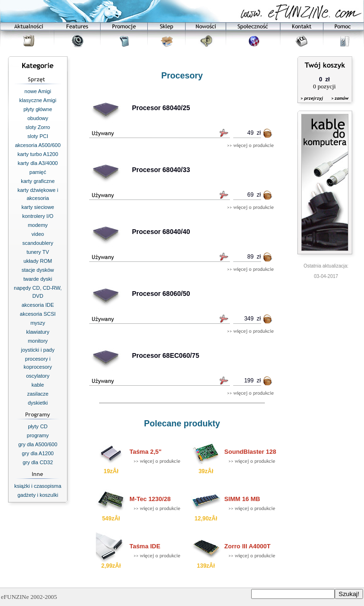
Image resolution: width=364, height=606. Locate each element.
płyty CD (38, 426)
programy (38, 435)
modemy (38, 225)
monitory (38, 341)
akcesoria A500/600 (38, 145)
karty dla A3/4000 (38, 163)
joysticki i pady (38, 350)
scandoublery (38, 243)
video (38, 234)
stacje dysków (38, 270)
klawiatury (38, 332)
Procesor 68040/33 (161, 170)
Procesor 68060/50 (161, 294)
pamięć (38, 172)
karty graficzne (38, 181)
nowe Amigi (38, 91)
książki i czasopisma (38, 486)
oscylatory (38, 376)
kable (38, 385)
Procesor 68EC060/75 (166, 355)
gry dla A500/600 (38, 444)
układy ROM (38, 261)
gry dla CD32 (38, 462)
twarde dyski (38, 279)
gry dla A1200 (38, 453)
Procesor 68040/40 (161, 232)
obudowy (38, 118)
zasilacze (38, 394)
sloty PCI (38, 136)
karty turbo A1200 (38, 154)
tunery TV (38, 252)
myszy (38, 323)
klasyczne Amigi (38, 100)
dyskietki (38, 403)
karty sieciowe (38, 207)
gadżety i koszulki (38, 495)
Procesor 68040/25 (161, 108)
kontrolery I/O (38, 216)
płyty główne (38, 109)
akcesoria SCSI (38, 314)
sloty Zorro (38, 127)
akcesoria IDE (38, 305)
